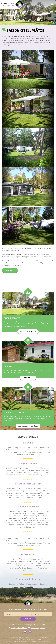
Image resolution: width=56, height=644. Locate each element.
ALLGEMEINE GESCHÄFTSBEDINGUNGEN (40, 642)
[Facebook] (25, 632)
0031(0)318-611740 (19, 628)
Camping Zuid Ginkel (24, 637)
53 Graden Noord (36, 639)
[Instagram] (30, 632)
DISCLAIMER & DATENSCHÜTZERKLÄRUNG (17, 642)
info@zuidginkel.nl (38, 628)
